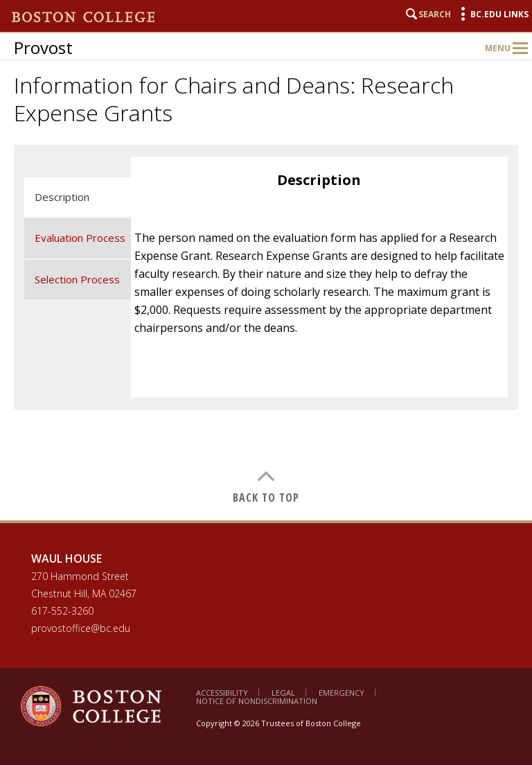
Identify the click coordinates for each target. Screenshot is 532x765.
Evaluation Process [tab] (80, 238)
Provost (43, 47)
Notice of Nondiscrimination (257, 701)
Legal (283, 693)
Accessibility (222, 693)
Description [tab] (62, 197)
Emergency (342, 693)
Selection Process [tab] (77, 279)
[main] (266, 333)
